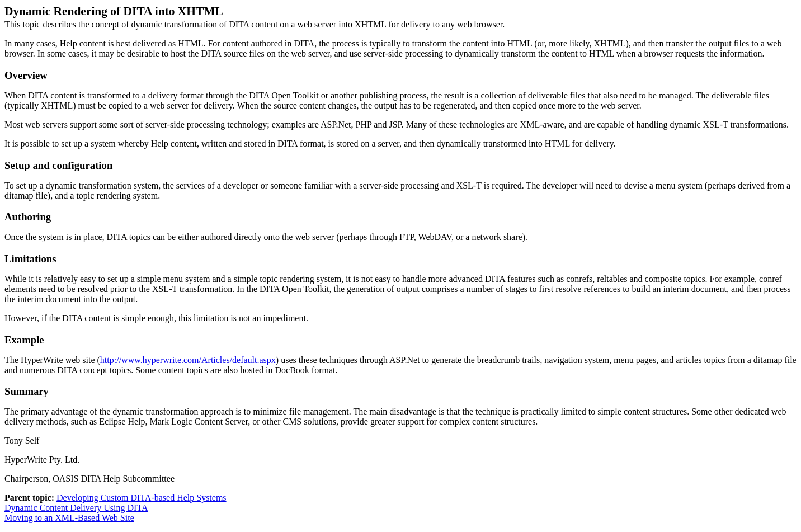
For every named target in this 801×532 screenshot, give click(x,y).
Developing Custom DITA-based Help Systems (142, 498)
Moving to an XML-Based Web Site (69, 518)
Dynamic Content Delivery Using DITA (76, 508)
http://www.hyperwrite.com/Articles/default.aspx (188, 360)
